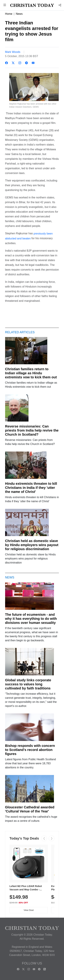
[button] (5, 5)
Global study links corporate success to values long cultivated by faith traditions (28, 684)
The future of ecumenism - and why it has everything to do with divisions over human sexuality (31, 619)
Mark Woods (13, 52)
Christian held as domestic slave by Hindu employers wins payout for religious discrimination (32, 545)
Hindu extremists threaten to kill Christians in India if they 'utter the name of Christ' (31, 488)
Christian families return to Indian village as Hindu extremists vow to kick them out (31, 373)
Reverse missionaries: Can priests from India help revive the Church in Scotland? (32, 430)
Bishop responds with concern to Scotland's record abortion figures (30, 750)
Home (9, 14)
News (19, 14)
